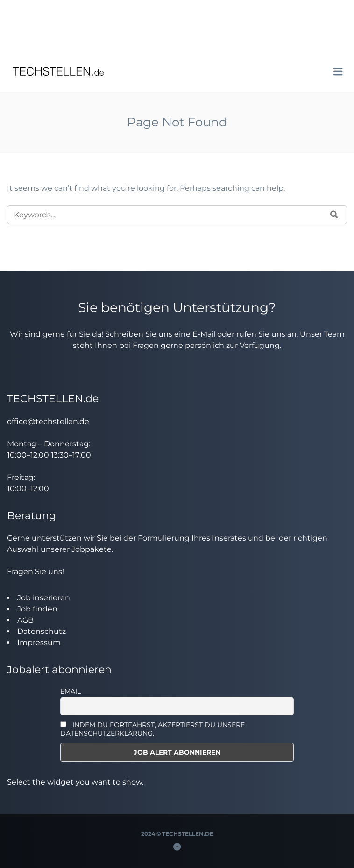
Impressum (39, 642)
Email (71, 691)
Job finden (37, 609)
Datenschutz (42, 631)
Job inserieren (44, 598)
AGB (25, 620)
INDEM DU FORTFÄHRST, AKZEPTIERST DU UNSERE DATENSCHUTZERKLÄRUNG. (152, 729)
